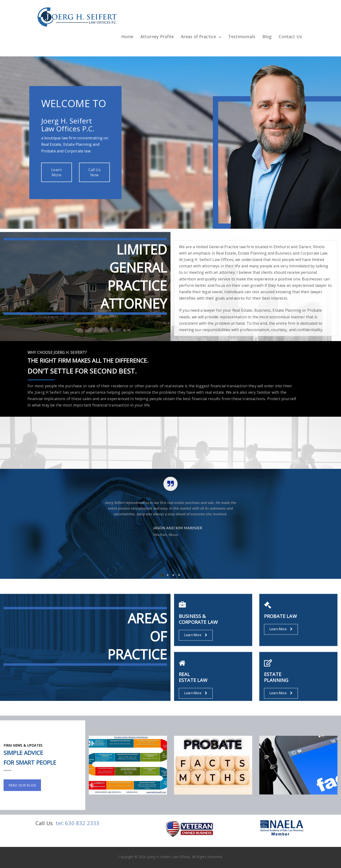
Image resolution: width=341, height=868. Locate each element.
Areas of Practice (199, 37)
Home (127, 37)
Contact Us (290, 37)
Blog (267, 37)
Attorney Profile (157, 37)
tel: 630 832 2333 (77, 823)
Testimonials (242, 37)
